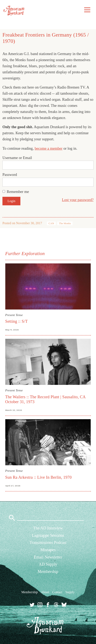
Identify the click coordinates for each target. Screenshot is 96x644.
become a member (49, 148)
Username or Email (17, 158)
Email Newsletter (48, 557)
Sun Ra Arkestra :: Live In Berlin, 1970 (39, 477)
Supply (70, 592)
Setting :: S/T (17, 321)
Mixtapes (48, 550)
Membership (48, 571)
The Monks (65, 223)
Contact (57, 592)
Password (10, 175)
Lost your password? (78, 200)
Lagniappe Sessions (48, 535)
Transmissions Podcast (48, 542)
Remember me (18, 192)
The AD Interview (48, 528)
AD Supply (48, 564)
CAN (51, 223)
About (45, 592)
